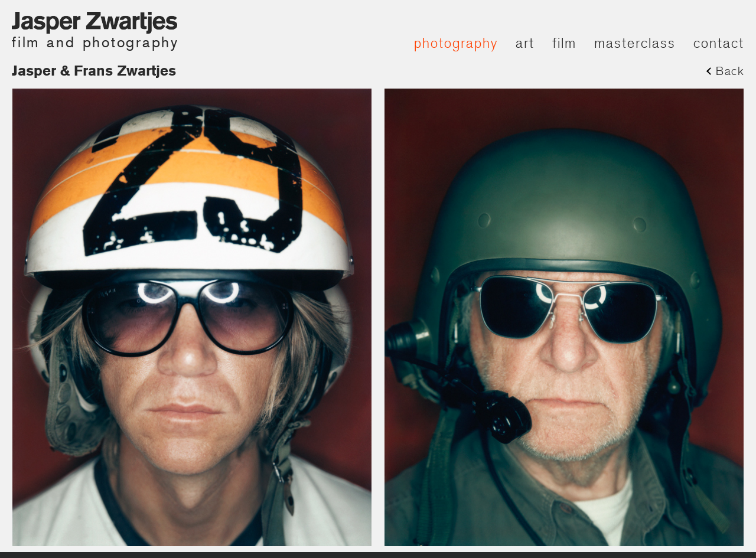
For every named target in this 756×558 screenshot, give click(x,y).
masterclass (635, 43)
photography (456, 43)
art (525, 43)
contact (719, 43)
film (564, 43)
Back (730, 71)
